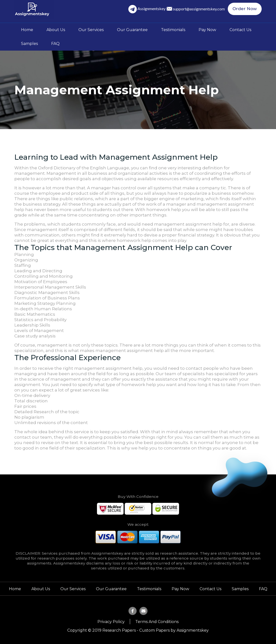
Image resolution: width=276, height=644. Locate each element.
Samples (29, 44)
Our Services (91, 30)
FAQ (55, 44)
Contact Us (240, 30)
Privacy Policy (111, 622)
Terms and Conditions (157, 622)
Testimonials (173, 30)
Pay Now (207, 30)
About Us (56, 30)
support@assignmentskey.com (200, 9)
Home (27, 30)
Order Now (245, 9)
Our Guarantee (132, 30)
